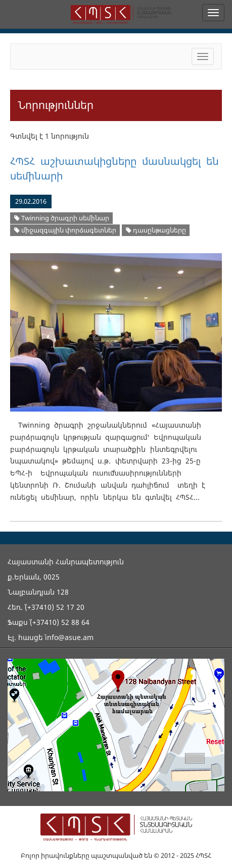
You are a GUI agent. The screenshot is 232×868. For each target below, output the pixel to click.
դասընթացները (156, 230)
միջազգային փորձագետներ (65, 230)
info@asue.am (69, 637)
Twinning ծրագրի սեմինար (62, 218)
